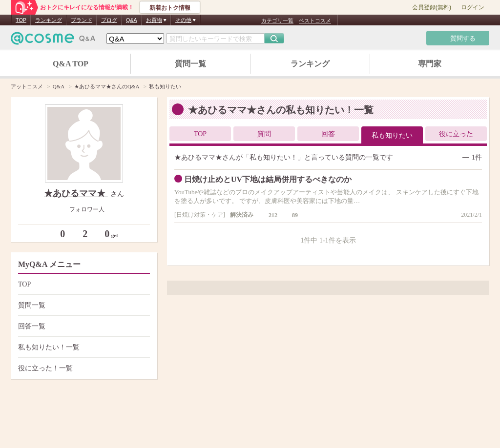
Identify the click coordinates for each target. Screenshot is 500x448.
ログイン (473, 7)
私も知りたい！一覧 (83, 347)
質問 (264, 134)
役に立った (456, 134)
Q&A (132, 20)
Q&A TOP (71, 64)
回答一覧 (83, 326)
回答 (328, 134)
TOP (21, 20)
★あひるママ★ (76, 193)
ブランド (82, 20)
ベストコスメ (315, 20)
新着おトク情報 (170, 8)
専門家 (430, 64)
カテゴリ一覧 (277, 20)
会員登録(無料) (432, 7)
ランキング (49, 20)
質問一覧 (190, 64)
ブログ (109, 20)
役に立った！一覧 (83, 368)
